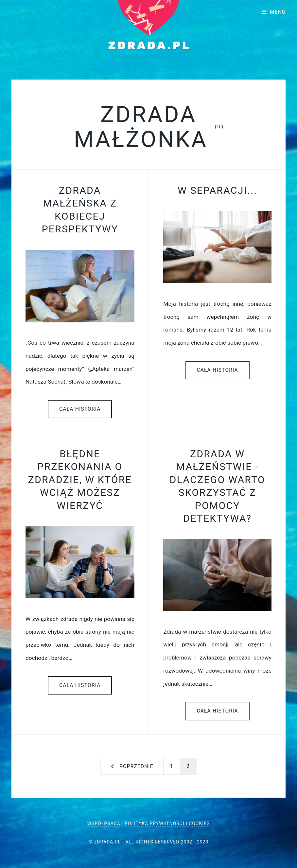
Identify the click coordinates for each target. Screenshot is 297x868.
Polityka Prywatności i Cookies (167, 823)
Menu (278, 12)
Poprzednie (136, 767)
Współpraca (104, 823)
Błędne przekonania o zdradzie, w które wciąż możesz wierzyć (80, 480)
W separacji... (217, 190)
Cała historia (80, 409)
